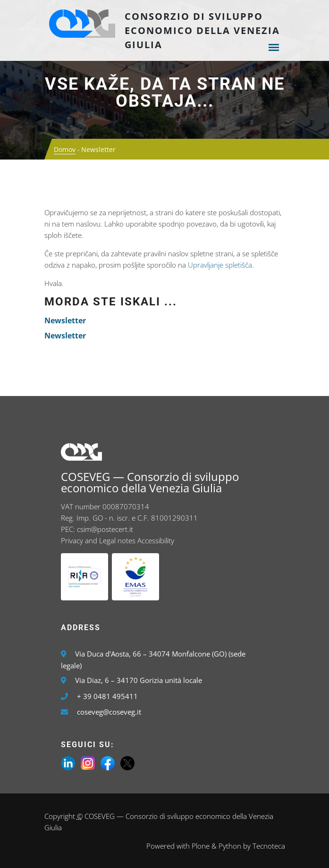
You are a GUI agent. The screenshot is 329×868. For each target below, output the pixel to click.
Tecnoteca (269, 846)
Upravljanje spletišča (220, 265)
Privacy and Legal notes (98, 540)
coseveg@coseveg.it (109, 712)
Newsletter (65, 320)
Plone (201, 846)
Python (230, 846)
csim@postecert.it (105, 529)
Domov (65, 149)
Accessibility (156, 540)
